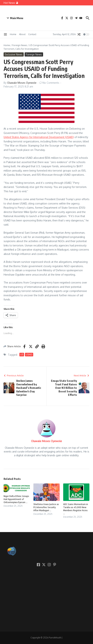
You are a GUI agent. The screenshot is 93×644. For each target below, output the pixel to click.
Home (13, 34)
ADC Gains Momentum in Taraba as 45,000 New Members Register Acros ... (76, 509)
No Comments (51, 83)
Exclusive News (14, 54)
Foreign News (20, 45)
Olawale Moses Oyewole (22, 83)
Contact (32, 34)
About (22, 34)
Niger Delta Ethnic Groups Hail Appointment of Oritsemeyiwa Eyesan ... (16, 499)
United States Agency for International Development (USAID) (39, 137)
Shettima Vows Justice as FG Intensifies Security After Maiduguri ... (46, 507)
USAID (29, 354)
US (22, 354)
